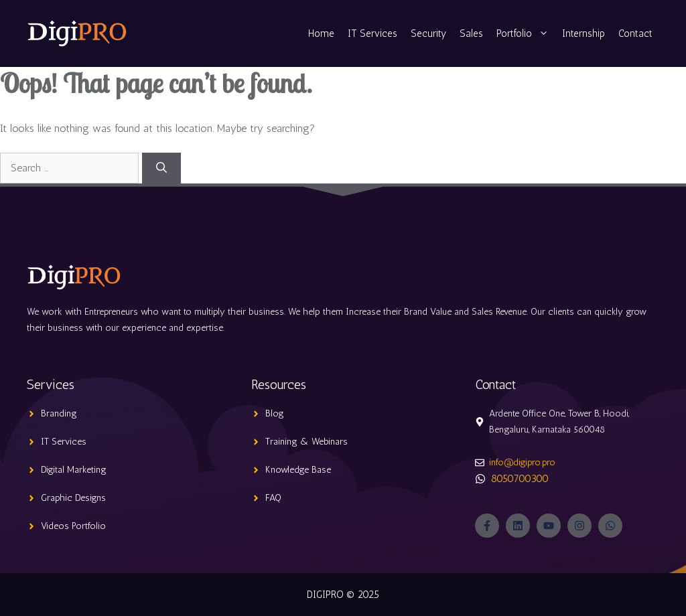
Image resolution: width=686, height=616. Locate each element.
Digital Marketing (74, 470)
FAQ (273, 498)
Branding (59, 413)
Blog (275, 413)
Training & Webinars (306, 442)
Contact (635, 33)
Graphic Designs (73, 498)
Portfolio (526, 33)
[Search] (161, 168)
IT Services (372, 33)
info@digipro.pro (522, 462)
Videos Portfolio (73, 526)
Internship (584, 33)
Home (321, 33)
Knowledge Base (298, 470)
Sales (471, 33)
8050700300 (520, 478)
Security (428, 33)
